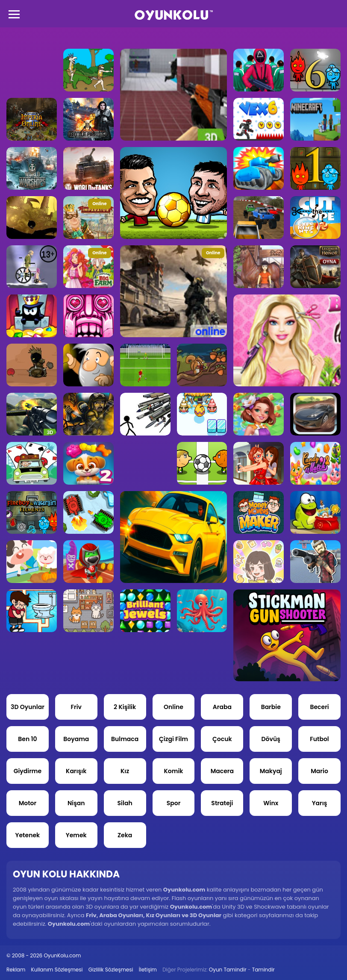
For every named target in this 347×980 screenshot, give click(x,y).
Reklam (16, 970)
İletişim (148, 970)
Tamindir (263, 970)
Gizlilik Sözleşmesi (111, 970)
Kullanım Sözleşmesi (57, 970)
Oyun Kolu (174, 15)
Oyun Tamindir (228, 970)
